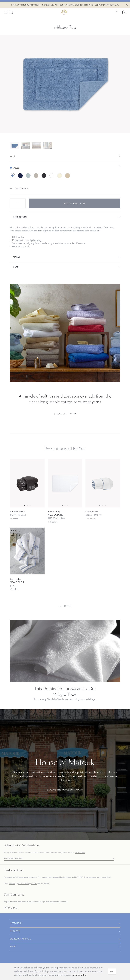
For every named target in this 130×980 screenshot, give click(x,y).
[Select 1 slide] (27, 506)
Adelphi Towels (17, 512)
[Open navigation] (65, 924)
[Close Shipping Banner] (127, 5)
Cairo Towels (92, 512)
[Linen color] (68, 176)
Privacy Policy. (80, 852)
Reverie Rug (54, 512)
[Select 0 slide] (24, 506)
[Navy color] (20, 176)
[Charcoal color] (44, 176)
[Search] (11, 12)
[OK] (112, 971)
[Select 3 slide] (31, 573)
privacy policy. (80, 975)
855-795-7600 (24, 883)
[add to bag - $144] (74, 203)
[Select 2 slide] (30, 506)
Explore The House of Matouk (65, 790)
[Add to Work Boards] (65, 188)
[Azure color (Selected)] (12, 176)
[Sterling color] (36, 176)
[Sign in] (116, 12)
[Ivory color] (60, 176)
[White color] (52, 176)
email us (12, 883)
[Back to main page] (64, 12)
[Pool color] (28, 176)
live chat (34, 884)
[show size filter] (65, 156)
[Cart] (124, 12)
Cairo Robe (15, 579)
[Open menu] (6, 12)
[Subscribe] (112, 858)
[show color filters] (65, 166)
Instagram (11, 908)
